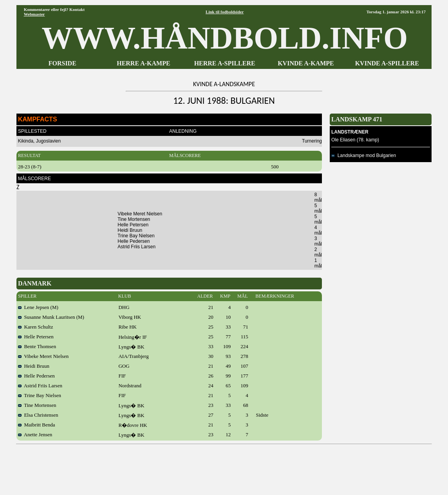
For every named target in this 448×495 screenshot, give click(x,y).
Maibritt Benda (37, 425)
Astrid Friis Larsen (40, 386)
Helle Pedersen (36, 376)
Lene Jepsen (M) (38, 307)
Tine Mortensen (37, 405)
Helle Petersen (36, 337)
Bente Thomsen (37, 346)
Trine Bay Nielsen (40, 395)
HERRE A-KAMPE (143, 63)
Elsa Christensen (38, 415)
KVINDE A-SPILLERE (387, 63)
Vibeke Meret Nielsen (43, 356)
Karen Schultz (36, 327)
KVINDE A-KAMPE (306, 63)
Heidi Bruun (34, 366)
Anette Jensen (35, 434)
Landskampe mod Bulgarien (364, 155)
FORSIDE (62, 63)
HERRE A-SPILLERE (225, 63)
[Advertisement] (224, 467)
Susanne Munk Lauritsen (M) (51, 317)
